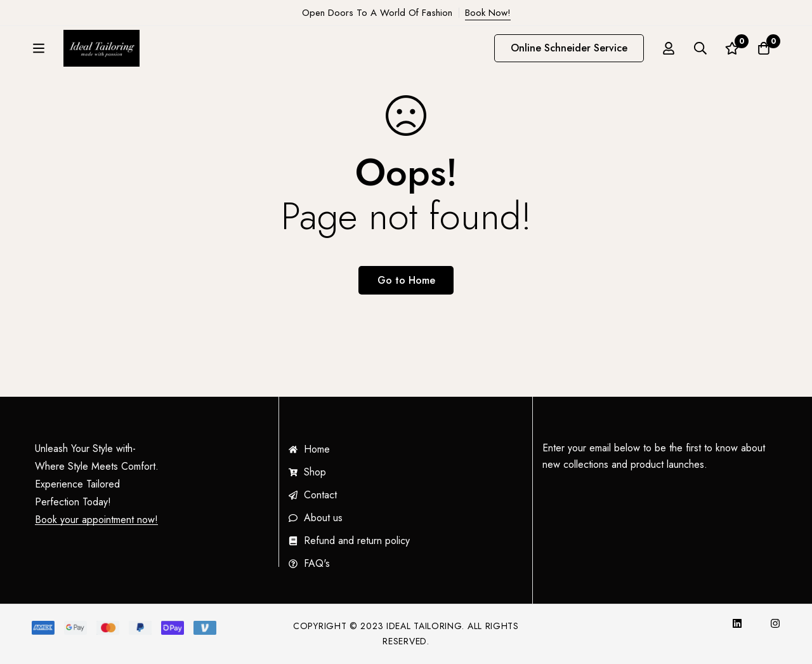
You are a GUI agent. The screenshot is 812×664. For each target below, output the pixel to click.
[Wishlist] (732, 51)
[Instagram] (775, 623)
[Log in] (669, 51)
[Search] (700, 51)
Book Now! (488, 13)
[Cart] (764, 51)
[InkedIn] (737, 623)
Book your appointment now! (96, 520)
